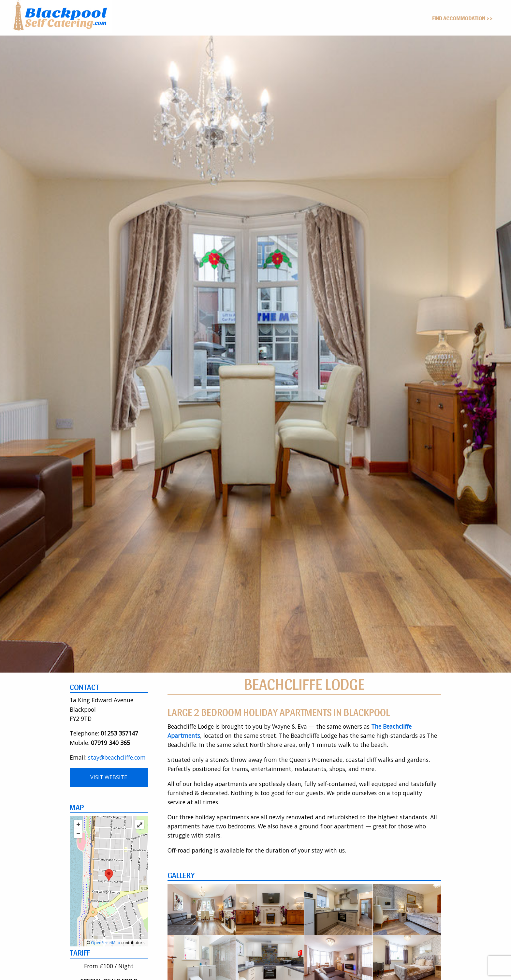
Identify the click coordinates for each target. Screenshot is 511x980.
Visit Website (109, 777)
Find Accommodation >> (462, 18)
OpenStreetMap (106, 943)
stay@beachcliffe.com (117, 757)
